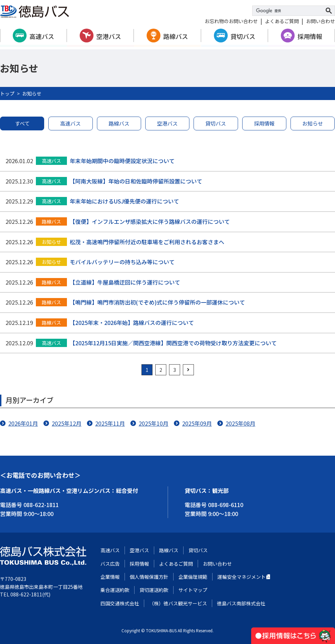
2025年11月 (110, 423)
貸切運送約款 (154, 590)
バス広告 (110, 564)
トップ (7, 93)
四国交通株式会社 (120, 603)
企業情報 (110, 577)
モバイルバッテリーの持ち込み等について (122, 262)
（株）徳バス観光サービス (178, 603)
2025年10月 (154, 423)
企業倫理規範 (193, 577)
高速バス (42, 36)
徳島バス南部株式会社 (241, 603)
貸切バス (243, 36)
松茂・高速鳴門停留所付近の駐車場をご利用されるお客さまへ (147, 242)
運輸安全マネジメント (242, 577)
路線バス (176, 36)
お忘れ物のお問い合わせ (231, 21)
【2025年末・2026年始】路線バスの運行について (132, 323)
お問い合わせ (321, 21)
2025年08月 (240, 423)
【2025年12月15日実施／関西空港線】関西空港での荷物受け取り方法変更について (173, 343)
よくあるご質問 (282, 21)
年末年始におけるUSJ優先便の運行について (124, 201)
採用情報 (310, 36)
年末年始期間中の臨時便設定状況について (122, 161)
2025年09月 (197, 423)
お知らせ (313, 123)
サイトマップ (193, 590)
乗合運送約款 (115, 590)
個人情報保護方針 (149, 577)
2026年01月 (23, 423)
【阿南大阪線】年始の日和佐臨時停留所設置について (136, 181)
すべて (22, 123)
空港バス (109, 36)
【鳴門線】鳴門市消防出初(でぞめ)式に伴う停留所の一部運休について (157, 302)
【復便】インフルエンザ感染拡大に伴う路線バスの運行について (150, 221)
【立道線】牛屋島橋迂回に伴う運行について (125, 282)
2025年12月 (67, 423)
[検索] (289, 11)
